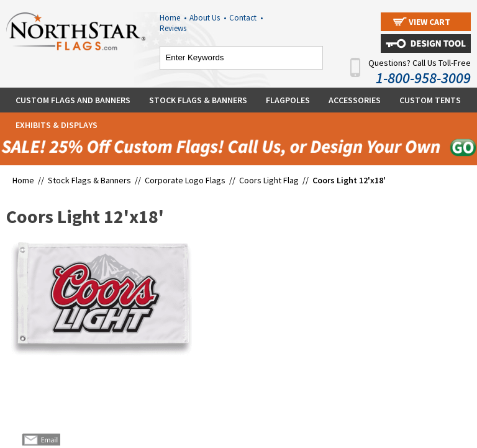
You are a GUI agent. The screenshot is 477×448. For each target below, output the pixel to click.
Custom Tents (430, 100)
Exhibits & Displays (57, 125)
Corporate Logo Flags (185, 180)
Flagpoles (288, 100)
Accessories (355, 100)
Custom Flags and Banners (73, 100)
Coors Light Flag (269, 180)
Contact (246, 18)
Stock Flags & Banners (198, 100)
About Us (208, 18)
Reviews (173, 28)
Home (173, 18)
